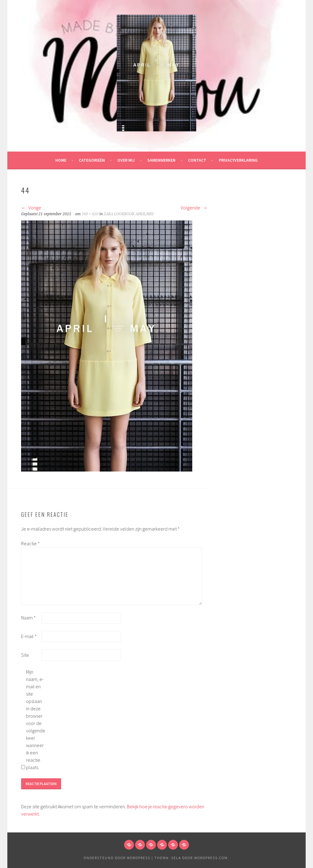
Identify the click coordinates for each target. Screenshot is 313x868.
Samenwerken (161, 160)
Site (25, 655)
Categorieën (92, 160)
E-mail (29, 636)
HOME (61, 160)
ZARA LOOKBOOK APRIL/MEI (129, 214)
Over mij (126, 160)
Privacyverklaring (238, 160)
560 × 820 (90, 214)
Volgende (194, 208)
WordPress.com (211, 858)
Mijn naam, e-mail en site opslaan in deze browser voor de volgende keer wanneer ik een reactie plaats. (36, 720)
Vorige (31, 208)
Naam (28, 618)
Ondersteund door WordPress (117, 858)
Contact (197, 160)
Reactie (30, 543)
